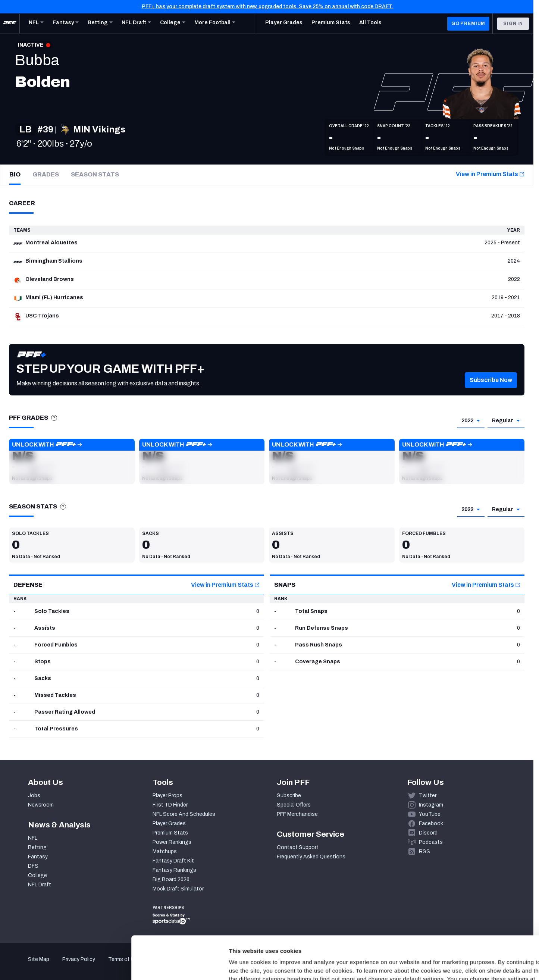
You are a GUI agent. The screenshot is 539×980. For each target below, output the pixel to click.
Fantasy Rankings (174, 870)
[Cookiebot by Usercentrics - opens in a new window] (48, 965)
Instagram (431, 805)
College (37, 875)
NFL (33, 838)
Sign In (513, 24)
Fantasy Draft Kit (173, 861)
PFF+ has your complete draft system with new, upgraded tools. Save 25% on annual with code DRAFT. (268, 7)
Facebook (431, 824)
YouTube (430, 814)
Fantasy (38, 857)
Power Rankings (172, 842)
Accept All (477, 912)
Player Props (167, 796)
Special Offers (294, 805)
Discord (428, 833)
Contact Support (298, 847)
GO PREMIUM (468, 24)
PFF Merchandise (297, 814)
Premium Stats (170, 833)
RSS (424, 851)
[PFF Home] (10, 24)
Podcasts (431, 842)
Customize (477, 934)
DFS (33, 866)
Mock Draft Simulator (178, 889)
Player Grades (169, 824)
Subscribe (289, 796)
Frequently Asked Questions (311, 857)
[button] (491, 390)
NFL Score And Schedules (184, 814)
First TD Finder (170, 805)
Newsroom (41, 805)
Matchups (165, 851)
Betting (37, 847)
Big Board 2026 (171, 879)
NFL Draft (40, 885)
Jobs (34, 796)
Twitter (428, 796)
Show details (115, 965)
